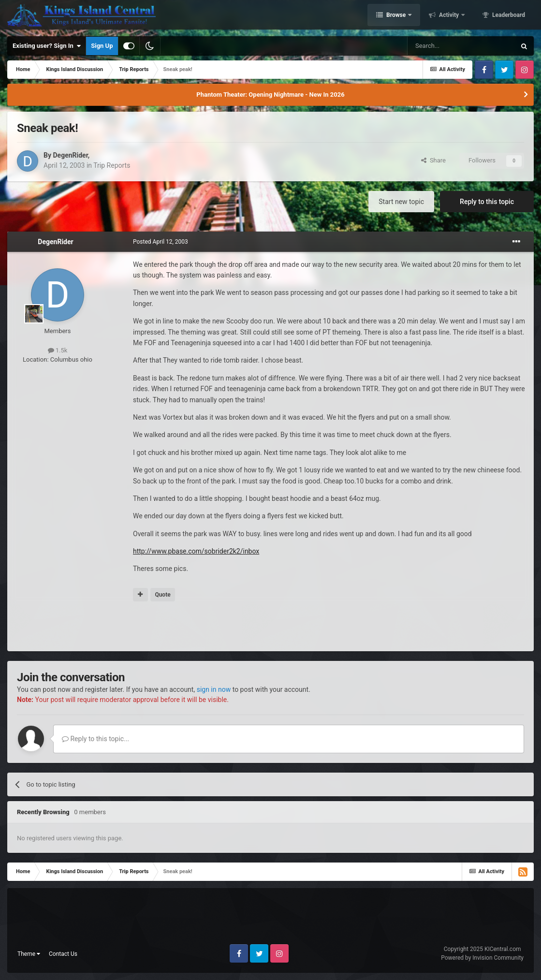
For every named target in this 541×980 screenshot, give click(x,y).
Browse (396, 16)
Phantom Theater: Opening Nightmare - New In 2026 (270, 95)
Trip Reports (112, 165)
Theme (29, 954)
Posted (161, 242)
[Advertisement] (271, 627)
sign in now (214, 689)
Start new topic (401, 202)
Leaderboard (508, 16)
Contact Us (63, 954)
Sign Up (102, 46)
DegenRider (70, 155)
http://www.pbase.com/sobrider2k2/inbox (196, 551)
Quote (162, 595)
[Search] (461, 46)
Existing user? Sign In (47, 46)
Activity (449, 16)
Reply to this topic (487, 202)
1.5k (58, 350)
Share (433, 160)
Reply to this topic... (95, 739)
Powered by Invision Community (482, 958)
